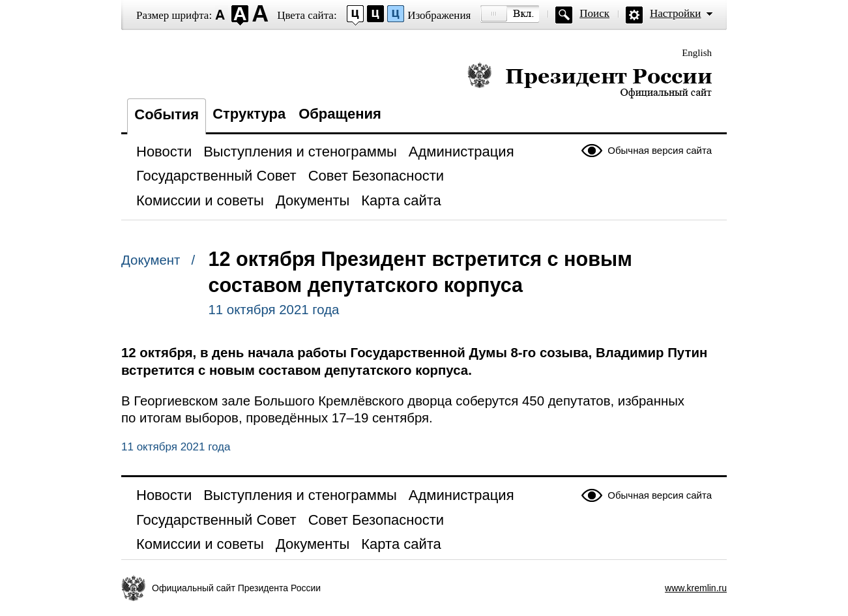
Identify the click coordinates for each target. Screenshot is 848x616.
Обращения (340, 114)
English (697, 53)
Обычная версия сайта (660, 150)
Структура (249, 114)
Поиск (594, 13)
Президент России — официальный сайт (590, 80)
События (167, 114)
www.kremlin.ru (696, 588)
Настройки (675, 13)
